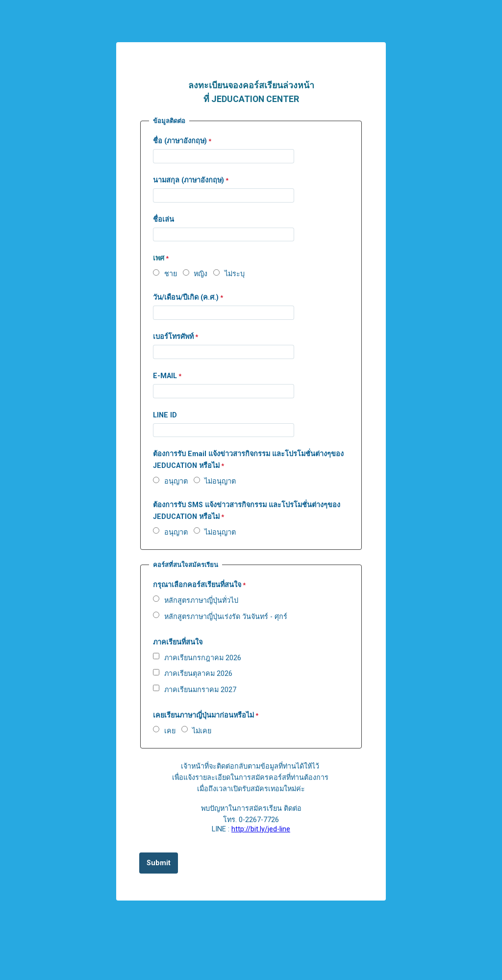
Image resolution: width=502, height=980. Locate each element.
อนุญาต (176, 481)
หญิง (201, 274)
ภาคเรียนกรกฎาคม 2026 (203, 658)
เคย (170, 731)
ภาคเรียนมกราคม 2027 (200, 690)
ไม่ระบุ (235, 274)
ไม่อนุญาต (220, 481)
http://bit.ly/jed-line (261, 829)
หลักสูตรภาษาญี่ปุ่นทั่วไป (201, 601)
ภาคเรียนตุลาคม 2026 (198, 674)
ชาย (171, 274)
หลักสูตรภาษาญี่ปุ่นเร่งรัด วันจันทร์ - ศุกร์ (226, 617)
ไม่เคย (202, 731)
